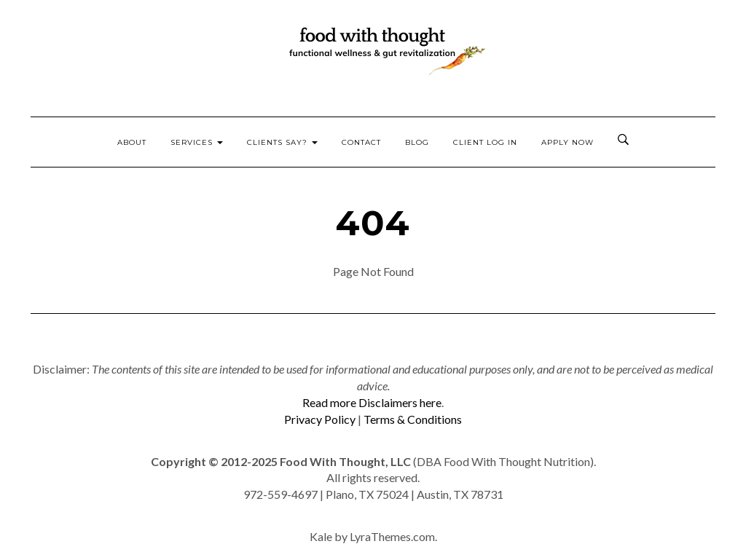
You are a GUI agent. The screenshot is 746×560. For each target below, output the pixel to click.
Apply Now (568, 142)
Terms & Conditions (413, 419)
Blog (417, 142)
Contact (361, 142)
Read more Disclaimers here (372, 402)
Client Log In (485, 142)
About (132, 142)
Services (197, 142)
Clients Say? (282, 142)
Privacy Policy (320, 419)
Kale (321, 536)
